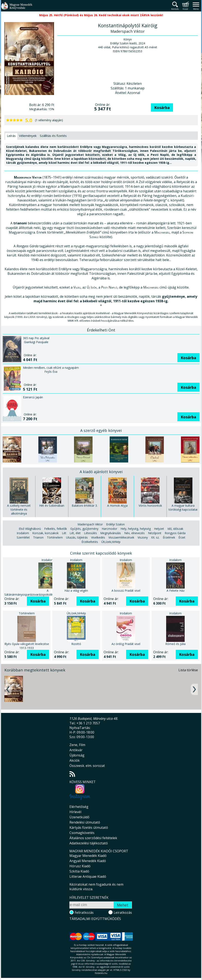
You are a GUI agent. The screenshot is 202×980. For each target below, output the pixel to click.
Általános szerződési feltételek (93, 833)
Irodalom (23, 528)
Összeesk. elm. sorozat (87, 761)
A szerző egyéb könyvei (101, 426)
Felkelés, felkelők (56, 524)
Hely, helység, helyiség (136, 524)
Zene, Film (77, 740)
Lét (64, 528)
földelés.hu (101, 975)
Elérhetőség (79, 802)
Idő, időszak (175, 524)
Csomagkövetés (82, 828)
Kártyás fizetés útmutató (89, 823)
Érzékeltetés (90, 537)
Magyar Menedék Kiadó (88, 851)
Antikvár (76, 745)
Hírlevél (75, 807)
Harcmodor (109, 524)
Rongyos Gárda (175, 528)
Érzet (182, 533)
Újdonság (77, 751)
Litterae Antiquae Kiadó (88, 872)
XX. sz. (155, 533)
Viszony (143, 533)
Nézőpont (155, 528)
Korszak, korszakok (45, 528)
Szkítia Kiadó (79, 867)
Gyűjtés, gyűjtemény (84, 524)
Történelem (55, 533)
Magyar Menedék (92, 925)
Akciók (75, 756)
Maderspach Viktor (90, 520)
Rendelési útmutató (85, 818)
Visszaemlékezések (121, 533)
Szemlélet (23, 533)
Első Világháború (30, 524)
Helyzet (159, 524)
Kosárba (162, 107)
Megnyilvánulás (111, 528)
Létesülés (90, 528)
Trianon (38, 533)
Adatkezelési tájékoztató (89, 839)
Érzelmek (169, 533)
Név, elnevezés (134, 528)
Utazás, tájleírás (77, 533)
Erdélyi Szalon (115, 520)
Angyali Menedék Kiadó (88, 856)
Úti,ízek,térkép (111, 537)
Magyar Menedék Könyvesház (17, 8)
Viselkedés (98, 533)
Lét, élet (75, 528)
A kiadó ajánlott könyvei (101, 467)
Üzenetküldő (79, 812)
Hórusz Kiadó (80, 861)
